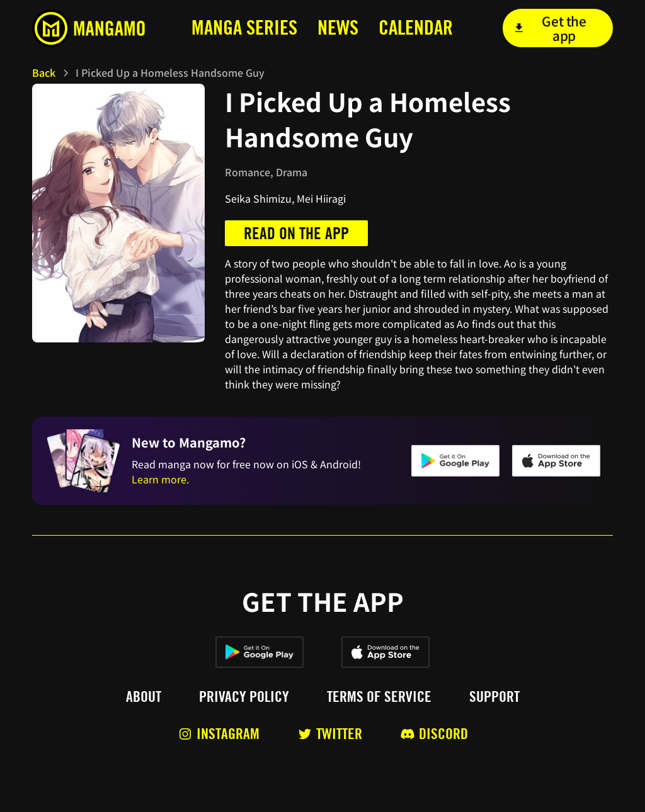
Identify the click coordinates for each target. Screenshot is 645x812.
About (144, 697)
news (338, 27)
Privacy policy (244, 697)
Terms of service (379, 697)
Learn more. (160, 479)
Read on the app (296, 233)
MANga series (244, 27)
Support (494, 697)
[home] (92, 28)
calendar (416, 27)
